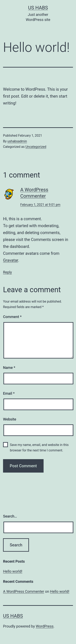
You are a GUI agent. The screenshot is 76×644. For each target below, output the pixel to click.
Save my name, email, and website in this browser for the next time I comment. (39, 448)
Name (9, 368)
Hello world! (13, 571)
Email (9, 393)
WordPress (45, 626)
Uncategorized (36, 147)
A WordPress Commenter (24, 591)
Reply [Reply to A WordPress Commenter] (7, 272)
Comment (12, 317)
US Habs (38, 8)
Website (10, 419)
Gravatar (11, 260)
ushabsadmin (17, 141)
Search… (10, 516)
